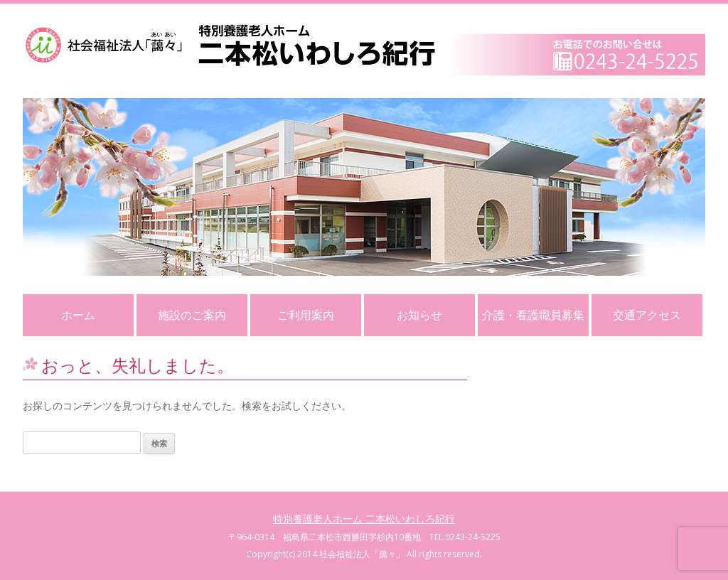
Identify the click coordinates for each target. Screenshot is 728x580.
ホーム (78, 315)
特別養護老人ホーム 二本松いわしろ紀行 (364, 519)
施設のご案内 (192, 315)
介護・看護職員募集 (533, 315)
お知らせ (419, 315)
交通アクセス (647, 315)
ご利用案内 (306, 315)
